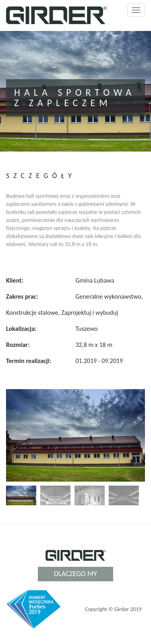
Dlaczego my (75, 574)
